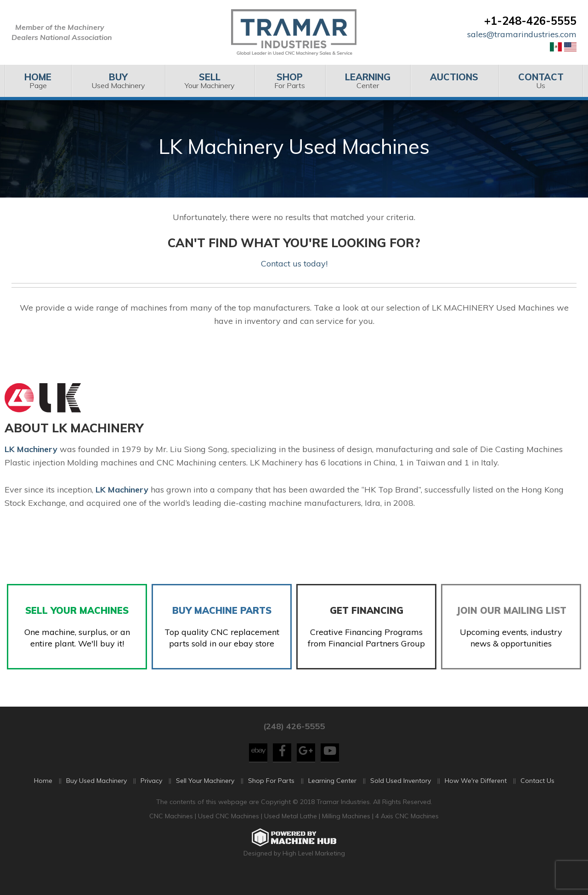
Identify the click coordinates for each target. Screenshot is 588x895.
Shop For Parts (271, 798)
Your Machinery (210, 81)
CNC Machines (172, 833)
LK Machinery (122, 490)
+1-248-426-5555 (530, 21)
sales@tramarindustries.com (522, 34)
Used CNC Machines (229, 833)
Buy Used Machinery (96, 798)
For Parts (290, 81)
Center (368, 81)
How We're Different (476, 798)
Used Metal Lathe (291, 833)
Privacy (151, 798)
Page (38, 81)
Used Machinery (118, 81)
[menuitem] (38, 81)
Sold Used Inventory (401, 798)
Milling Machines (346, 833)
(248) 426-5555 (294, 744)
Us (541, 81)
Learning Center (332, 798)
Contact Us (537, 798)
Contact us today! (294, 263)
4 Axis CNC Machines (407, 833)
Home (43, 798)
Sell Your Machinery (205, 798)
